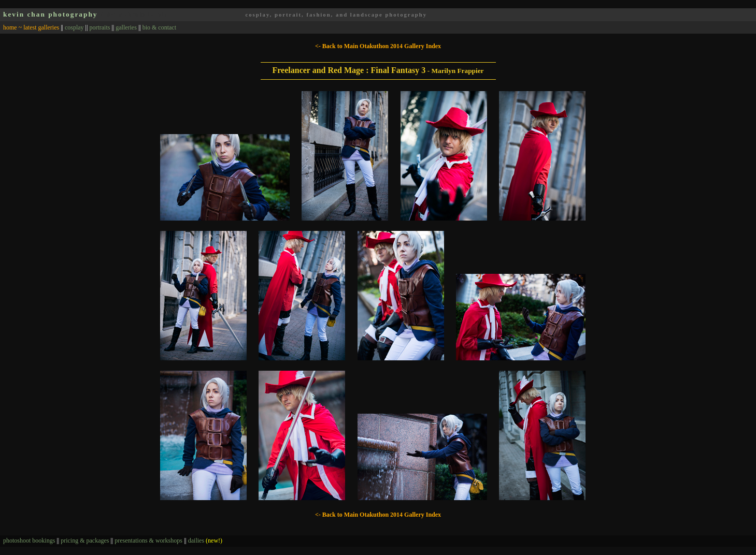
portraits (99, 27)
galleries (126, 27)
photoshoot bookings (29, 541)
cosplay (74, 27)
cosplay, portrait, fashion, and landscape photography (336, 15)
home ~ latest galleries (31, 27)
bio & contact (159, 27)
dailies (205, 541)
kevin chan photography (51, 14)
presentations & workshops (148, 541)
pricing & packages (85, 541)
